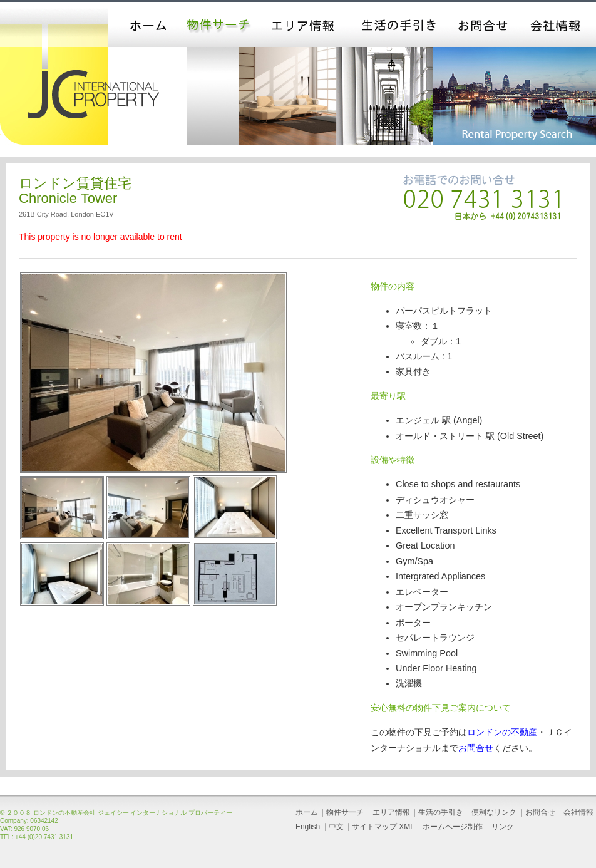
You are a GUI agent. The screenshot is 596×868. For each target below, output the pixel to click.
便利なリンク (494, 812)
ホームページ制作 (453, 827)
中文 (336, 827)
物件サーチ (219, 24)
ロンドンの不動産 (502, 732)
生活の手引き (398, 24)
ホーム (143, 24)
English (308, 827)
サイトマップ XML (383, 827)
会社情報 (558, 24)
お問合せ (484, 24)
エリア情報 (304, 24)
